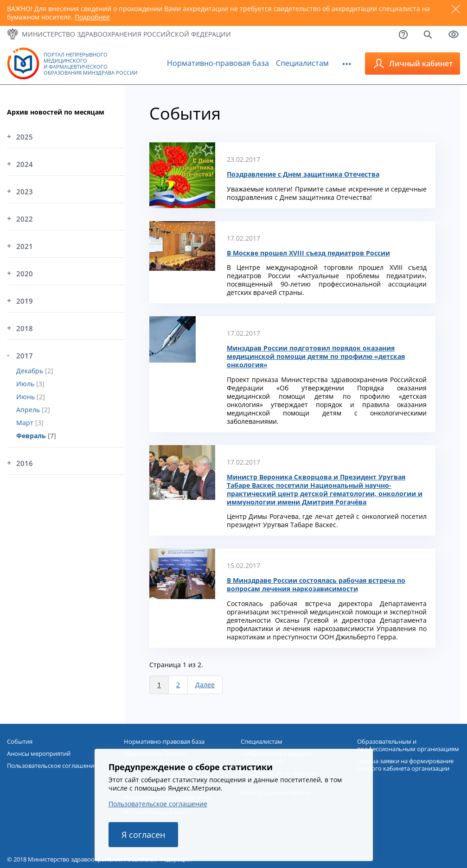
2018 (25, 328)
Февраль (32, 436)
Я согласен (143, 835)
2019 (25, 301)
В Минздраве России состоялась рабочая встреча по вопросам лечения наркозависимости (316, 585)
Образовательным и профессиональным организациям (408, 745)
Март (26, 423)
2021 (25, 246)
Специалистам (302, 63)
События (20, 741)
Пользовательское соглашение (158, 804)
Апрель (29, 410)
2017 (25, 356)
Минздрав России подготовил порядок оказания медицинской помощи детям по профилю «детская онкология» (316, 357)
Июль (26, 384)
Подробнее (92, 17)
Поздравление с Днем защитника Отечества (303, 174)
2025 (25, 137)
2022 (25, 219)
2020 (25, 274)
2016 (25, 463)
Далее (205, 685)
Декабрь (31, 371)
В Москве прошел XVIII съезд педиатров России (308, 253)
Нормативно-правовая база (218, 63)
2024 (25, 164)
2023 (25, 191)
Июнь (26, 397)
